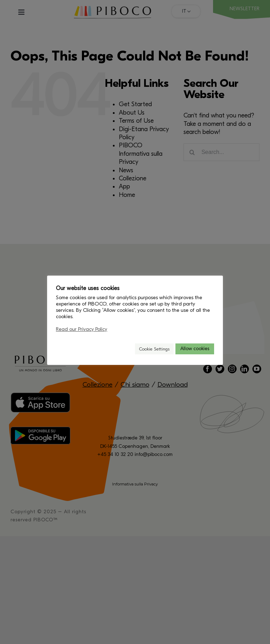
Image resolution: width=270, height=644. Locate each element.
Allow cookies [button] (195, 349)
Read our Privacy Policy (82, 329)
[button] (127, 349)
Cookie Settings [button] (154, 349)
